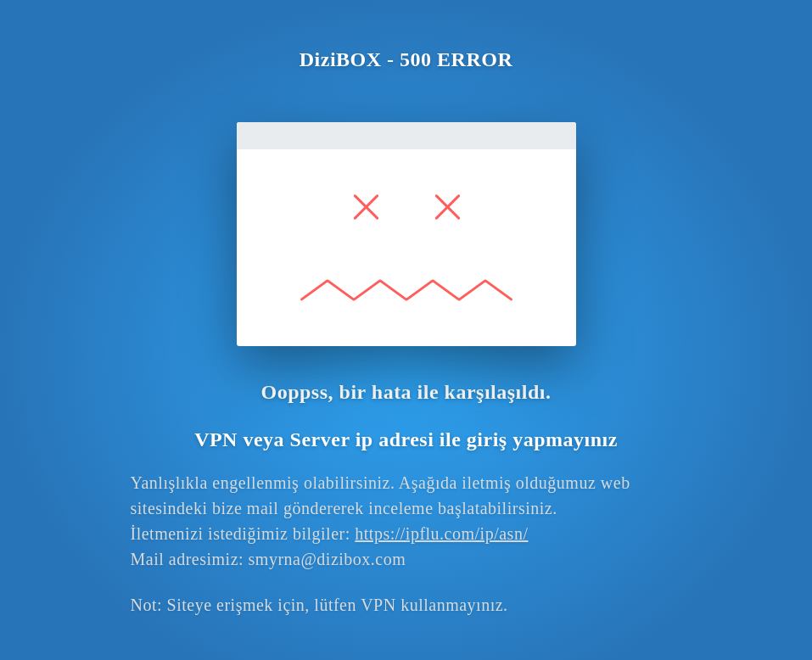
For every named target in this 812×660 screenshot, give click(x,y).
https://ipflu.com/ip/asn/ (441, 534)
